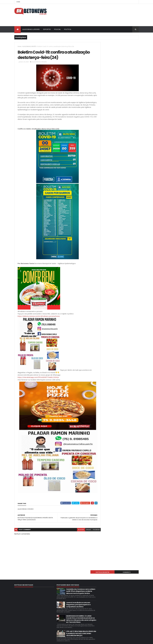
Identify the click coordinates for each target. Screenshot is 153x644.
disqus (84, 530)
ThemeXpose (26, 641)
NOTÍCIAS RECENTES (110, 44)
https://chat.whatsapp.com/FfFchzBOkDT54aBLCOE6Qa (38, 378)
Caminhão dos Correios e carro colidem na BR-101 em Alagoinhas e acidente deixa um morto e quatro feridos (81, 583)
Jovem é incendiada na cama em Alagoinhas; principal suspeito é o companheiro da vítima (78, 596)
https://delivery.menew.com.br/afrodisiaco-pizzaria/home (39, 317)
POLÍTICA (68, 29)
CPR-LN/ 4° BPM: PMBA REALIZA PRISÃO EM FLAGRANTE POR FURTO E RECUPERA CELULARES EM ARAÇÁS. (81, 625)
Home (18, 2)
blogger (76, 530)
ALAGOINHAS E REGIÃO (29, 46)
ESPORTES (47, 29)
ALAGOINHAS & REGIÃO (31, 29)
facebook (92, 530)
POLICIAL (57, 29)
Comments (129, 44)
